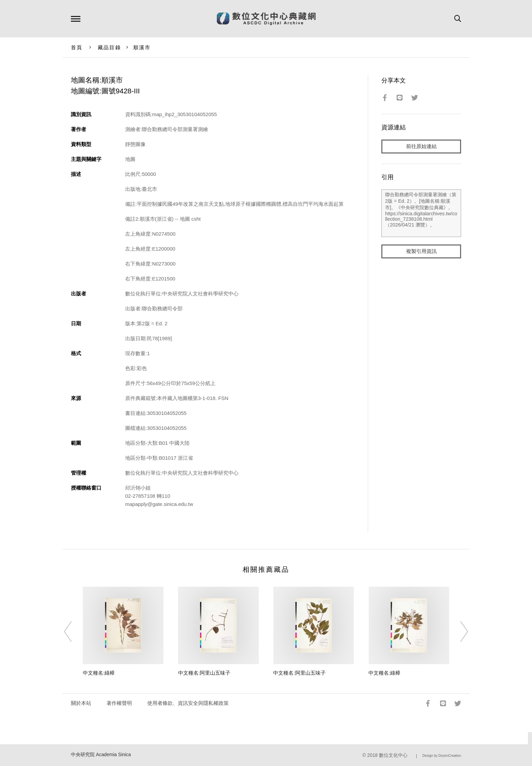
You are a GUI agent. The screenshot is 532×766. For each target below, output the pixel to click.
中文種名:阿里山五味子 (204, 673)
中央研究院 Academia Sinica (101, 755)
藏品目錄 (109, 47)
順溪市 (142, 47)
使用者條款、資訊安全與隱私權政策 (188, 703)
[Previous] (74, 632)
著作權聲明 (119, 703)
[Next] (458, 632)
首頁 (77, 47)
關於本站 (81, 703)
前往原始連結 (421, 147)
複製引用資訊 (421, 252)
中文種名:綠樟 (99, 673)
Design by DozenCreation (442, 756)
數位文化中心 (393, 755)
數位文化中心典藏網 (266, 19)
